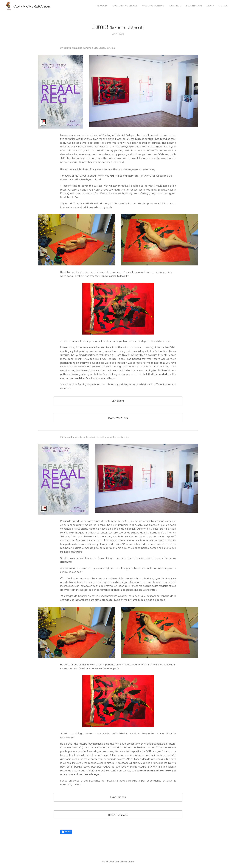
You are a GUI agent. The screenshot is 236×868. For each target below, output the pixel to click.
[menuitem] (202, 6)
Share (66, 832)
